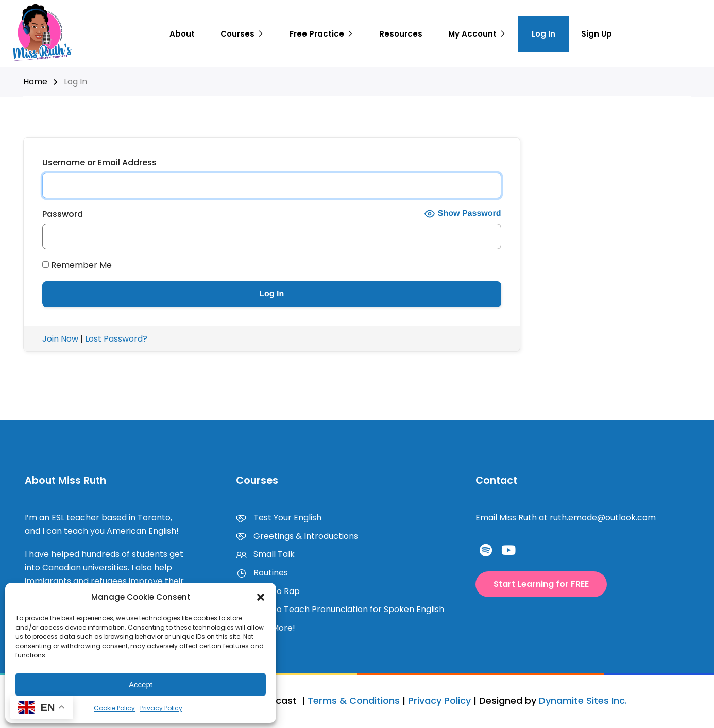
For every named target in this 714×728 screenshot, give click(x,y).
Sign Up (597, 34)
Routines (262, 573)
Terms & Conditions (354, 700)
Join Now (60, 339)
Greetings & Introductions (297, 536)
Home (35, 82)
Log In (543, 34)
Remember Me (77, 265)
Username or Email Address (99, 163)
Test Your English (279, 518)
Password (63, 214)
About (182, 34)
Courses (237, 34)
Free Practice (317, 34)
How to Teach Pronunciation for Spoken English (340, 609)
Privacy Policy (161, 708)
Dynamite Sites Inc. (583, 700)
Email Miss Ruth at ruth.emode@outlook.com (566, 518)
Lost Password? (116, 339)
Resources (401, 34)
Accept (141, 684)
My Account (472, 34)
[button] (261, 597)
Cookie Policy (114, 708)
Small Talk (265, 554)
